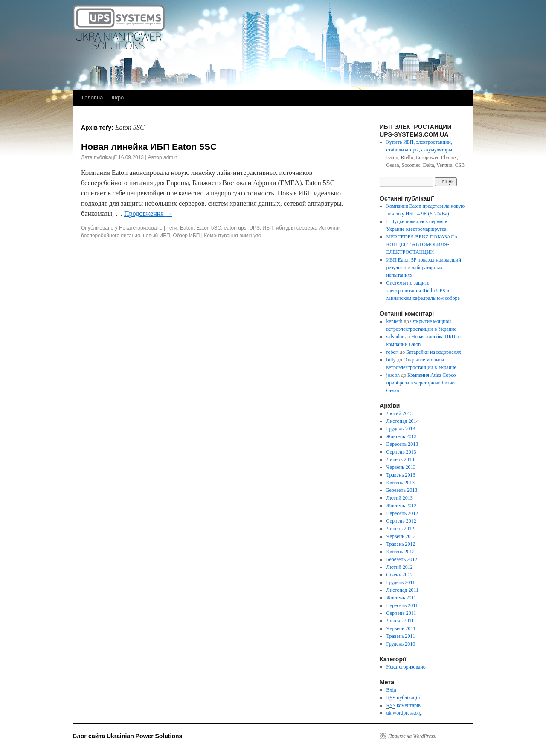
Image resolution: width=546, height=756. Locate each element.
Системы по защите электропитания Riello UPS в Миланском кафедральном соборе (423, 291)
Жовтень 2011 (402, 598)
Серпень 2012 (401, 521)
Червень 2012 (401, 536)
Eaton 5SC (209, 228)
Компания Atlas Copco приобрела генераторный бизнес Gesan (422, 383)
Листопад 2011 (402, 590)
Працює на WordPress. (412, 736)
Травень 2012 (401, 544)
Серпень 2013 (401, 452)
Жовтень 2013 (402, 436)
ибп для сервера (296, 228)
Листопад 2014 (403, 421)
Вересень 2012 (402, 513)
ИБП (268, 228)
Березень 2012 (402, 559)
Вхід (391, 690)
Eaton (187, 228)
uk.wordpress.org (404, 713)
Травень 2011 (401, 636)
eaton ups (235, 228)
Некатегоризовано (141, 228)
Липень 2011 (400, 621)
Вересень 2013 (402, 444)
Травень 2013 (401, 475)
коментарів (404, 705)
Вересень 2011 (402, 605)
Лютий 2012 (400, 567)
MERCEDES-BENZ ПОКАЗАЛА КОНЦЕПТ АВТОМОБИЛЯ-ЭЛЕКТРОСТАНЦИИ (422, 244)
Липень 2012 (400, 529)
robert (393, 352)
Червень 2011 (401, 628)
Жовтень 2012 (402, 506)
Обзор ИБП (186, 236)
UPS (254, 228)
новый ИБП (156, 236)
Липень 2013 (400, 459)
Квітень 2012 (401, 552)
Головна (92, 97)
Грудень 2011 (401, 582)
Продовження (148, 214)
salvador (395, 337)
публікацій (403, 698)
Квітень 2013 (401, 483)
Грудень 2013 (401, 429)
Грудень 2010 (401, 644)
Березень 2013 (402, 490)
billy (391, 360)
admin (170, 157)
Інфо (118, 97)
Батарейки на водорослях (434, 352)
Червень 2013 (401, 467)
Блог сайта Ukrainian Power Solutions (127, 736)
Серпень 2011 (401, 613)
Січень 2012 (400, 575)
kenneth (395, 321)
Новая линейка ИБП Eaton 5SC (149, 147)
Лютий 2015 (400, 413)
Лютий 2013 (400, 498)
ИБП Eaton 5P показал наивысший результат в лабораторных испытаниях (424, 268)
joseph (393, 375)
